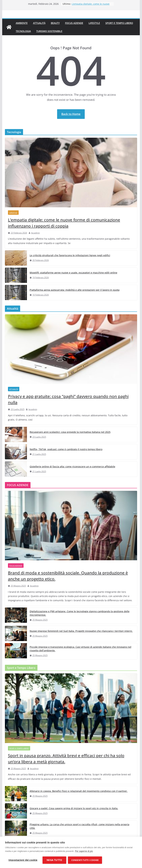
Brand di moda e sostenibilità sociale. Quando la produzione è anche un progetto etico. (68, 576)
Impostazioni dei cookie (23, 860)
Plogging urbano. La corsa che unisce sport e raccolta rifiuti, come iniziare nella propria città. (79, 826)
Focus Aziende (74, 23)
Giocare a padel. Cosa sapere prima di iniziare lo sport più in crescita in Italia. (74, 808)
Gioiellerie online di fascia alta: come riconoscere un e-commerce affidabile (72, 467)
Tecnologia (23, 31)
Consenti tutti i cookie (85, 860)
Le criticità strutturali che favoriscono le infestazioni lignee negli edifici (70, 255)
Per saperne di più (84, 851)
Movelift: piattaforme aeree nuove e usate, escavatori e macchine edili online (73, 273)
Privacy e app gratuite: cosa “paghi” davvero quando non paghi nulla (68, 399)
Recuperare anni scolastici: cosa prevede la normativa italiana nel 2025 (70, 432)
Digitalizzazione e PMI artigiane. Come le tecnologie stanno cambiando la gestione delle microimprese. (80, 613)
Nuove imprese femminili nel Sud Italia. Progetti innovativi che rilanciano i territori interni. (81, 631)
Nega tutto (54, 860)
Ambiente (22, 23)
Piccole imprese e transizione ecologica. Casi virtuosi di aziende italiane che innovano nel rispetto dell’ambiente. (80, 649)
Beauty (55, 23)
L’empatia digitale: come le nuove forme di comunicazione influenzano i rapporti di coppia (64, 223)
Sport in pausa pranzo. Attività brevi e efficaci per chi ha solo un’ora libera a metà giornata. (66, 759)
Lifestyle (94, 23)
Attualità (39, 23)
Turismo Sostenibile (49, 31)
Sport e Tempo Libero (119, 23)
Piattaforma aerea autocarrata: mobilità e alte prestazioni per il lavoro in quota (75, 290)
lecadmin (35, 233)
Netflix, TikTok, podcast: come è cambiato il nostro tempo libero (66, 449)
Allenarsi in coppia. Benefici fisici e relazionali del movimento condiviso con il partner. (79, 791)
